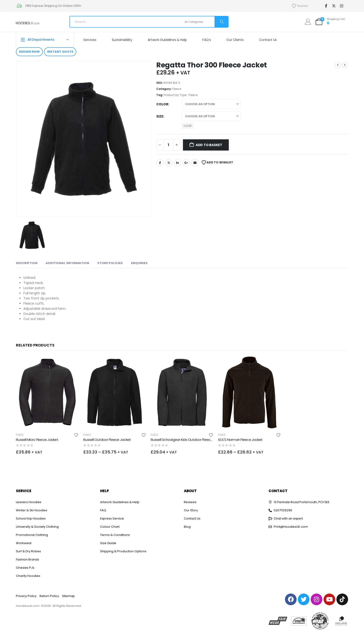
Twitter (169, 163)
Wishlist (300, 6)
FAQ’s (207, 40)
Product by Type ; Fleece (181, 95)
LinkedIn (178, 163)
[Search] (221, 22)
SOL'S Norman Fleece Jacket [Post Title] (240, 440)
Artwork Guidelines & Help (167, 40)
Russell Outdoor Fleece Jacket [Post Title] (107, 440)
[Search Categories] (199, 22)
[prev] (338, 65)
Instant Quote (60, 52)
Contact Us (268, 40)
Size (160, 116)
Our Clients (235, 40)
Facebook (160, 163)
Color (162, 104)
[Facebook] (326, 6)
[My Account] (308, 22)
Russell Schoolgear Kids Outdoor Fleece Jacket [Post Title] (187, 440)
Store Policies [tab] (110, 263)
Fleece (177, 89)
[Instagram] (341, 6)
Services (90, 40)
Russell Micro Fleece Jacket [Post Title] (37, 440)
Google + (186, 163)
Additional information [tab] (67, 263)
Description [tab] (27, 263)
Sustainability (122, 40)
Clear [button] (188, 126)
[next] (345, 65)
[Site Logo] (28, 23)
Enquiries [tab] (139, 263)
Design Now (29, 52)
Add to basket (209, 145)
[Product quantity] (168, 145)
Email (195, 163)
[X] (334, 6)
